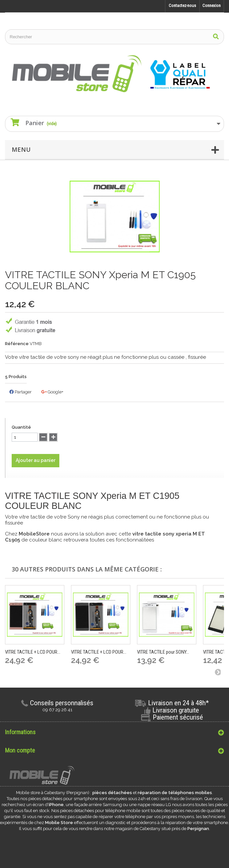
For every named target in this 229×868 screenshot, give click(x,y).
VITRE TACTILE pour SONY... (163, 652)
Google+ (52, 392)
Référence (17, 344)
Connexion (211, 5)
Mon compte (20, 750)
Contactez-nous (182, 5)
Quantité (21, 427)
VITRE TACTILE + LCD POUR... (33, 652)
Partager (20, 392)
